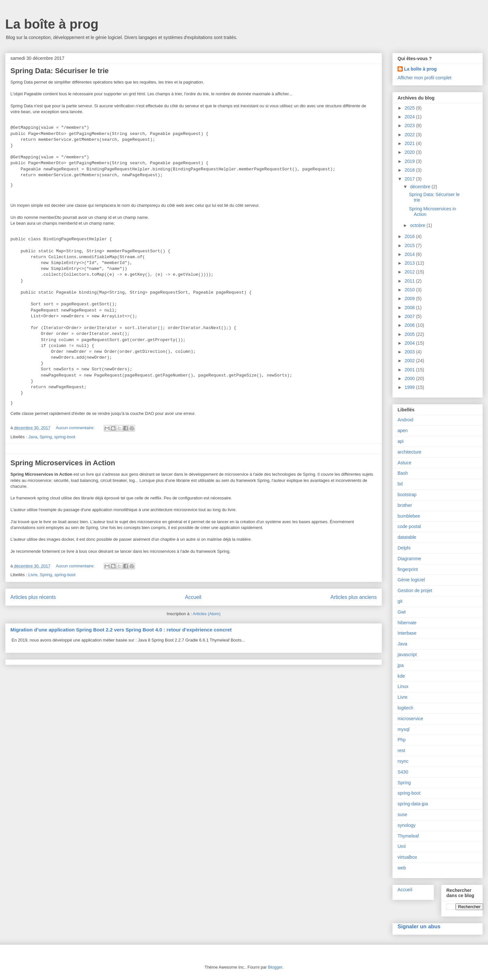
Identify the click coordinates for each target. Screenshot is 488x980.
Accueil (193, 597)
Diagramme (409, 559)
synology (407, 825)
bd (400, 484)
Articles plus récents (33, 597)
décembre (421, 187)
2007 (410, 316)
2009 (410, 298)
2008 (410, 308)
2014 (410, 254)
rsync (403, 761)
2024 (410, 117)
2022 (410, 135)
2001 (410, 370)
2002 (410, 361)
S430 (403, 772)
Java (33, 437)
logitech (405, 708)
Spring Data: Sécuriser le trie (60, 71)
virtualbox (407, 857)
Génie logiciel (411, 580)
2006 (410, 325)
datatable (407, 537)
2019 (410, 161)
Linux (403, 686)
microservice (410, 719)
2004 (410, 343)
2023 (410, 126)
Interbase (407, 633)
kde (401, 676)
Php (402, 740)
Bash (403, 473)
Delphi (404, 548)
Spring (46, 437)
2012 (410, 272)
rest (401, 750)
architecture (409, 452)
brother (405, 505)
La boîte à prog (52, 24)
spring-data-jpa (413, 804)
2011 (410, 281)
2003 (410, 352)
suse (402, 814)
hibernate (407, 623)
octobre (418, 225)
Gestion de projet (415, 590)
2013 (410, 263)
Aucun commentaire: (76, 428)
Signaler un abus (419, 926)
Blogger (275, 967)
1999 (410, 387)
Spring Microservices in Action (63, 463)
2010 (410, 290)
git (400, 601)
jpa (401, 665)
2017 (410, 179)
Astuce (405, 463)
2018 (410, 170)
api (401, 441)
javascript (407, 655)
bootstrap (407, 495)
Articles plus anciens (354, 597)
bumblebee (409, 516)
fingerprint (408, 569)
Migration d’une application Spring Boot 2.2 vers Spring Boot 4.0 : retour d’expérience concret (121, 630)
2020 (410, 152)
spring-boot (65, 437)
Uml (402, 846)
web (402, 868)
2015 (410, 245)
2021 (410, 143)
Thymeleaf (408, 836)
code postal (409, 526)
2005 (410, 334)
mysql (404, 729)
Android (405, 420)
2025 (410, 108)
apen (403, 430)
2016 (410, 236)
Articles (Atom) (206, 614)
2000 (410, 378)
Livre (33, 575)
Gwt (402, 612)
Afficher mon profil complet (424, 78)
